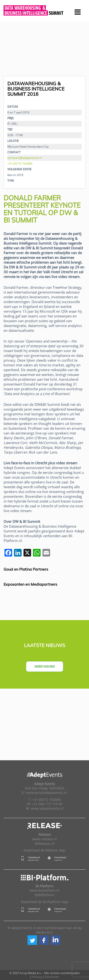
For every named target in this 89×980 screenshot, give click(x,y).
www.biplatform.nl (44, 890)
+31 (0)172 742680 (20, 163)
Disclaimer (52, 977)
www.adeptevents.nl (47, 809)
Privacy (37, 977)
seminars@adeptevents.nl (25, 158)
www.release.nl (44, 839)
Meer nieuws (45, 666)
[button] (32, 940)
